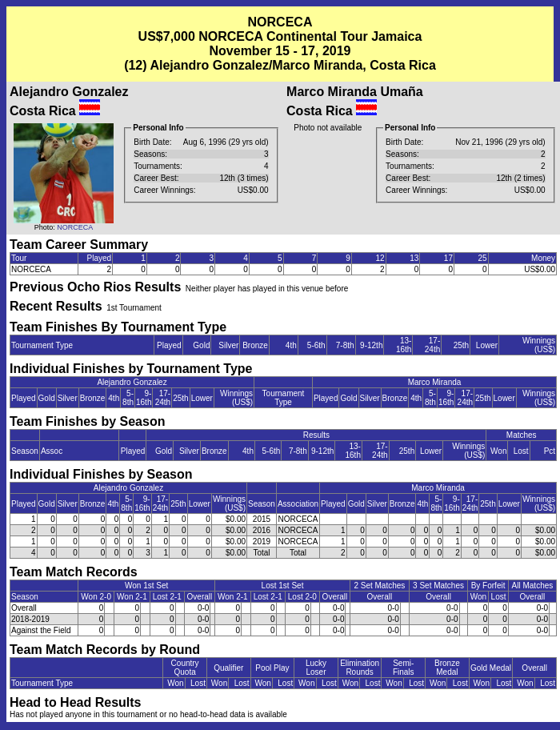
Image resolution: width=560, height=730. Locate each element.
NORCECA (75, 227)
